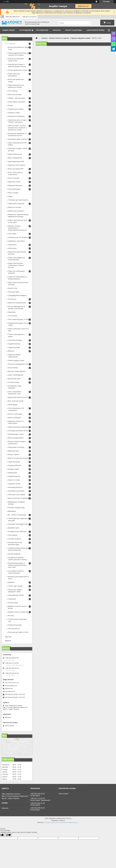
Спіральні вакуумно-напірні (80, 38)
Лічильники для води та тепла (18, 632)
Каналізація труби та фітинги (18, 139)
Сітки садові (12, 234)
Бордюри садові (13, 469)
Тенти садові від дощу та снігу (18, 319)
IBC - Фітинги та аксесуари (17, 515)
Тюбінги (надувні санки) (16, 360)
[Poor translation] (8, 835)
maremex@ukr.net (11, 686)
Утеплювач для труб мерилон (18, 200)
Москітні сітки (13, 288)
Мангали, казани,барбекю (17, 371)
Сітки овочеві (12, 316)
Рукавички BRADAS (15, 465)
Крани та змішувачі (14, 418)
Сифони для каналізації (16, 204)
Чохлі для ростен (14, 629)
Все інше (11, 616)
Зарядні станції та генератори (18, 612)
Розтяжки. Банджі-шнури (16, 508)
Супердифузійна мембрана (17, 295)
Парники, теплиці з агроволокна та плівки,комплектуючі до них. (18, 228)
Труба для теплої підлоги (17, 165)
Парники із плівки (14, 113)
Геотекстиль (12, 299)
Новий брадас (13, 405)
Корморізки (12, 312)
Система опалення (14, 539)
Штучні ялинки (13, 368)
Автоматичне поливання (16, 116)
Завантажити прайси (95, 30)
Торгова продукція (14, 554)
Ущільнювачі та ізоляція (16, 447)
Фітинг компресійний (15, 158)
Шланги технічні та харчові (59, 38)
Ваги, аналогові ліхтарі (16, 401)
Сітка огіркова (13, 91)
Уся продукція (25, 30)
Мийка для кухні (13, 451)
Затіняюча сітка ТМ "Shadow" (18, 237)
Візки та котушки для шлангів (18, 458)
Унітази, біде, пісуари (15, 586)
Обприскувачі (13, 473)
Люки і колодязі (13, 193)
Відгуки (8, 641)
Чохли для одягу (14, 292)
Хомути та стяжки (14, 480)
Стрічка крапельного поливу (18, 70)
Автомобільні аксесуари (16, 491)
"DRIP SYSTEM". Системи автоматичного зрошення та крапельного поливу (18, 128)
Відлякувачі (12, 511)
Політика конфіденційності (70, 823)
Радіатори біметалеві (15, 185)
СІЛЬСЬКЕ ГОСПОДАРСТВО (18, 524)
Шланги (45, 38)
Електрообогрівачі (14, 189)
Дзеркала (11, 582)
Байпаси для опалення (16, 211)
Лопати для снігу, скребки (17, 495)
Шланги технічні (13, 454)
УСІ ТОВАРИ (10, 44)
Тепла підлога (13, 535)
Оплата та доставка (74, 30)
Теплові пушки (13, 603)
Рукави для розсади (15, 625)
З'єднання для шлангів (16, 109)
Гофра (10, 196)
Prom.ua (69, 818)
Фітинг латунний (13, 178)
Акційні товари (8, 30)
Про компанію (42, 30)
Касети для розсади (15, 94)
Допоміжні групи (13, 528)
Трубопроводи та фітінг (16, 434)
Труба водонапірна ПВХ (16, 161)
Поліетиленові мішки (15, 340)
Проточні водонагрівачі (16, 438)
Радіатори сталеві (14, 182)
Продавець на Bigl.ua (58, 820)
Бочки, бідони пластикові (16, 102)
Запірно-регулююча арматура (18, 427)
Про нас (8, 637)
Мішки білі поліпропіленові (17, 303)
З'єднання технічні (14, 484)
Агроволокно (12, 245)
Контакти (57, 30)
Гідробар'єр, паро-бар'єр (16, 241)
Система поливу (13, 382)
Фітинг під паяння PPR (16, 169)
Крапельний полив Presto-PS (18, 397)
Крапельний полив (14, 379)
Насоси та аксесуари (15, 414)
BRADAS (11, 351)
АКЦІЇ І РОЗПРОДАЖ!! (16, 375)
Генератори (12, 599)
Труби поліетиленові (15, 154)
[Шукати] (90, 23)
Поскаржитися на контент (52, 823)
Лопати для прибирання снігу (18, 364)
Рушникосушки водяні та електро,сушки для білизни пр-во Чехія (17, 565)
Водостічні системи (14, 207)
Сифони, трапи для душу (16, 98)
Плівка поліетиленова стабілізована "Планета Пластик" (16, 265)
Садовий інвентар (14, 344)
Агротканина (12, 248)
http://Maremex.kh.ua (12, 683)
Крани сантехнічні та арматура (18, 498)
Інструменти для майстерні (17, 531)
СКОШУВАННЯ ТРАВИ (16, 595)
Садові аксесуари (14, 347)
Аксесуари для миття (15, 487)
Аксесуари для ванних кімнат (18, 431)
